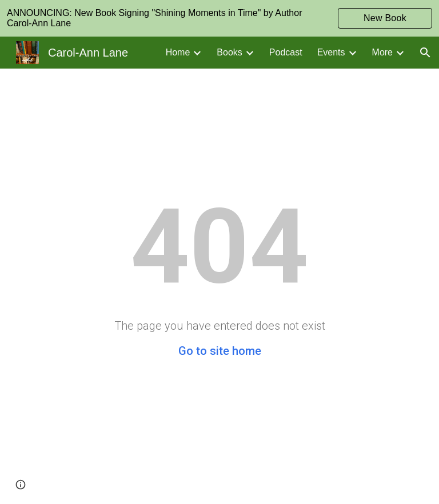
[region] (219, 18)
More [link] (382, 52)
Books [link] (229, 52)
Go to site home (220, 351)
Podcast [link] (286, 52)
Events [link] (331, 52)
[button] (425, 53)
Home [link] (178, 52)
